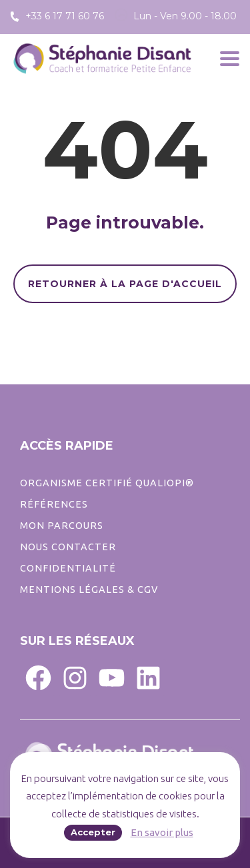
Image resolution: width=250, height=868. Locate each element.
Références (54, 504)
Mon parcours (62, 526)
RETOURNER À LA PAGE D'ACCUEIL (125, 284)
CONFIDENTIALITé (68, 568)
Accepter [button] (93, 832)
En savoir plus (162, 832)
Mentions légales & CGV (89, 590)
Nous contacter (68, 547)
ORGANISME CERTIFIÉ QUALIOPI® (107, 483)
